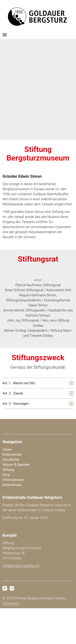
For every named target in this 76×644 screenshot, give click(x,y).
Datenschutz (12, 485)
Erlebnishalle (12, 454)
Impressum (11, 603)
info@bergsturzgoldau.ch (21, 566)
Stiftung (8, 470)
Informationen (13, 480)
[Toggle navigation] (5, 35)
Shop (6, 475)
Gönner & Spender (16, 465)
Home (7, 449)
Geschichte (11, 460)
